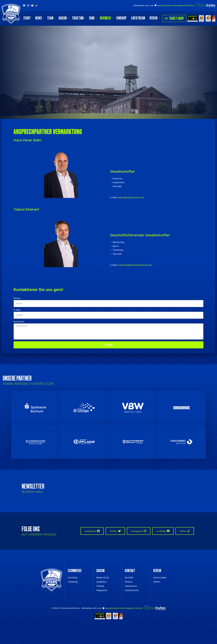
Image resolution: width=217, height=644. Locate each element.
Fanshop (121, 18)
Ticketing (78, 18)
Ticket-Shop (174, 18)
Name (17, 298)
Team (50, 18)
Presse (128, 582)
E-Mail (17, 310)
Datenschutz (132, 590)
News (39, 18)
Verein (153, 18)
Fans (92, 18)
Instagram (139, 531)
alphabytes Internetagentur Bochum (178, 6)
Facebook (92, 531)
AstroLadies (160, 578)
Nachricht (19, 322)
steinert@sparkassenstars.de (135, 265)
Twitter (115, 531)
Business (105, 18)
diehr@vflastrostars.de (131, 198)
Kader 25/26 (103, 578)
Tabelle (100, 586)
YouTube (163, 531)
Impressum (131, 586)
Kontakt (129, 578)
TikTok (185, 531)
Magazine (102, 590)
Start (27, 18)
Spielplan (101, 582)
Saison (63, 18)
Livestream (138, 18)
